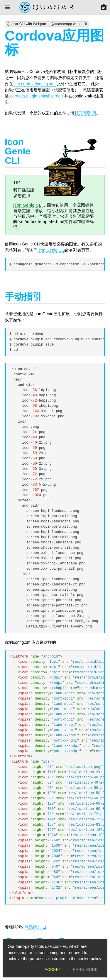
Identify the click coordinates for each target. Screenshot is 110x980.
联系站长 (35, 927)
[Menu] (7, 7)
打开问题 (85, 113)
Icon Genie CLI (28, 205)
